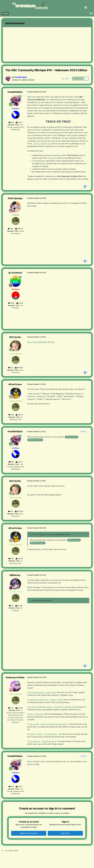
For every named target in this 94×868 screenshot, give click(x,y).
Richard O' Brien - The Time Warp (43, 734)
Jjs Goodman (15, 273)
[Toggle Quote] (31, 534)
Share (66, 79)
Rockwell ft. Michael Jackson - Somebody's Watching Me (52, 707)
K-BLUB (31, 80)
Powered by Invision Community (47, 864)
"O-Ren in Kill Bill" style (42, 144)
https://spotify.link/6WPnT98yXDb (41, 342)
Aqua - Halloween (36, 714)
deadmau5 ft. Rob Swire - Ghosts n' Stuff (46, 700)
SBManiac (15, 575)
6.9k (11, 415)
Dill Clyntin (15, 337)
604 (11, 122)
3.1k (11, 368)
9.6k (11, 229)
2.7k (11, 708)
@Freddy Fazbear (35, 440)
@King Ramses (72, 437)
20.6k (11, 303)
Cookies (57, 859)
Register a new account (29, 833)
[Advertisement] (31, 44)
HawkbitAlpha (15, 92)
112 (11, 606)
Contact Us (47, 859)
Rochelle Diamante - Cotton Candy (43, 692)
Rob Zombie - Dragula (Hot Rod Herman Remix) (48, 724)
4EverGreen (15, 384)
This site (51, 158)
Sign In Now (65, 833)
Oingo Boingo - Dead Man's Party (43, 741)
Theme (37, 859)
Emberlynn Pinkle (15, 677)
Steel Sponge (15, 198)
